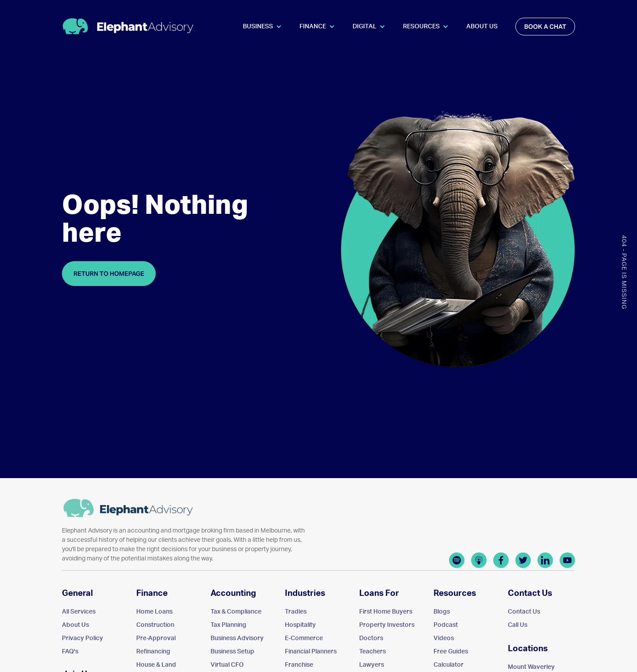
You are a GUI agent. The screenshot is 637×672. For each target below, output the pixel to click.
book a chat (545, 27)
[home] (128, 26)
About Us (482, 27)
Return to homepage (109, 274)
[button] (262, 27)
